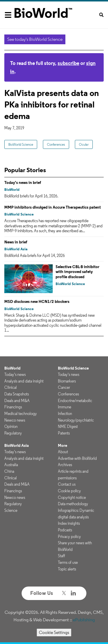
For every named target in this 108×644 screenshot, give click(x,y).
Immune (65, 407)
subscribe (68, 63)
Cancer (64, 387)
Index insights (69, 523)
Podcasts (65, 530)
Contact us (67, 484)
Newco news (15, 420)
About (63, 452)
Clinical (11, 387)
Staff (61, 556)
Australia (11, 465)
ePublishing (84, 620)
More (62, 445)
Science (11, 510)
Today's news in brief (23, 182)
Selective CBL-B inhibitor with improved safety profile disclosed (77, 272)
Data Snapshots (17, 394)
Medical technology (21, 414)
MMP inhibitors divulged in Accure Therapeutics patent (53, 207)
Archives (65, 465)
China (9, 471)
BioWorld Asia (16, 249)
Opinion (11, 426)
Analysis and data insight (24, 381)
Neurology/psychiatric (76, 420)
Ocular (84, 144)
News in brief (16, 242)
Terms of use (68, 562)
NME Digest (68, 426)
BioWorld (12, 190)
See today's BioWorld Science (35, 39)
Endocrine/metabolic (75, 401)
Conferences (56, 144)
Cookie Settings (54, 632)
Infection (65, 414)
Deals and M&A (17, 401)
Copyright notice (72, 497)
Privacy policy (69, 537)
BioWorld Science (21, 144)
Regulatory (13, 433)
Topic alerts (67, 569)
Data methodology (73, 504)
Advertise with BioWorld (77, 458)
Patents (64, 433)
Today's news (15, 374)
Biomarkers (67, 381)
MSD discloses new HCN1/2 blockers (37, 301)
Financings (13, 407)
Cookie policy (69, 491)
